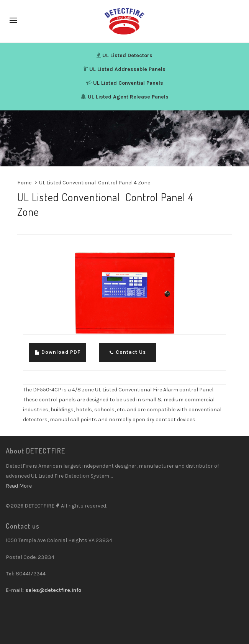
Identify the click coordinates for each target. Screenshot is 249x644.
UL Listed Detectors (127, 55)
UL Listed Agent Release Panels (128, 97)
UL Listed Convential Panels (128, 83)
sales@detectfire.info (53, 590)
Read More (19, 486)
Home (24, 183)
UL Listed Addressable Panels (127, 69)
